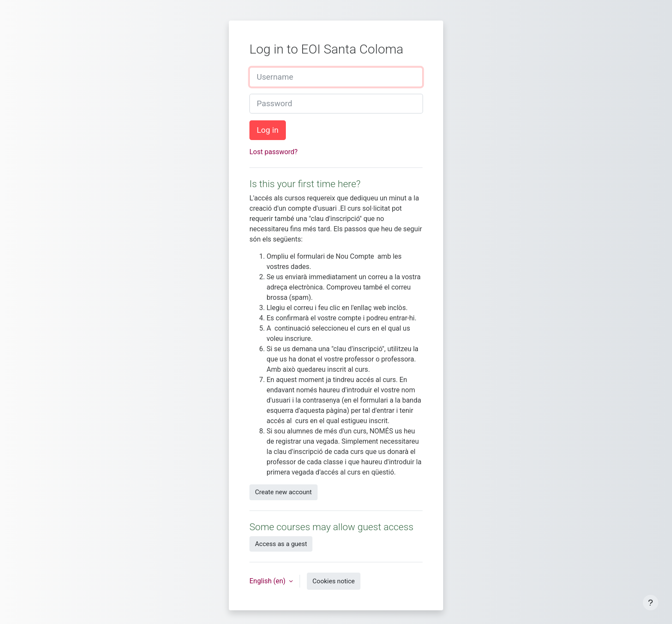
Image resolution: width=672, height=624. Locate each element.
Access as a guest (281, 544)
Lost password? (273, 152)
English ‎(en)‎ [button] (268, 581)
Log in (268, 130)
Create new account (283, 492)
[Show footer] (651, 603)
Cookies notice (334, 581)
